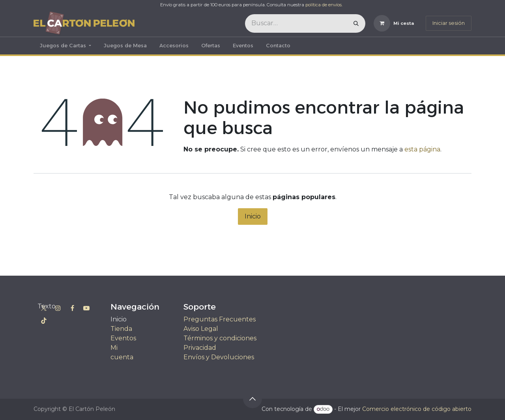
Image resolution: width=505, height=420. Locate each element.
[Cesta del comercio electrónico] (394, 23)
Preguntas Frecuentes (220, 319)
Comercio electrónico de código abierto (417, 409)
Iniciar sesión (449, 23)
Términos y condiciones (220, 338)
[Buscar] (356, 23)
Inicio (253, 216)
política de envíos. (324, 5)
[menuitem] (65, 46)
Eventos (123, 338)
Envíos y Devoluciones (219, 357)
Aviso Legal (201, 329)
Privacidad (200, 348)
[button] (252, 399)
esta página (422, 149)
